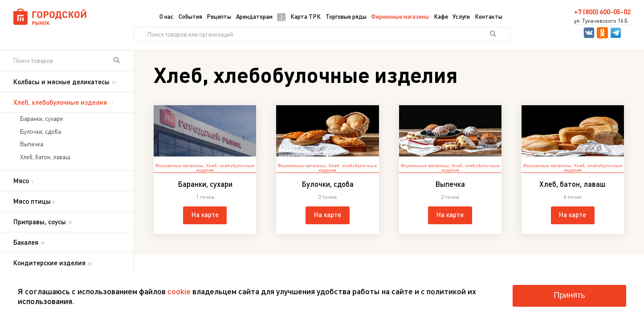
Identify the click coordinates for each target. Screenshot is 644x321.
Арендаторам (254, 16)
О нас (167, 16)
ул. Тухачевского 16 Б (601, 21)
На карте (205, 214)
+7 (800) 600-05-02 (602, 12)
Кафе (441, 16)
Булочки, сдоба (41, 132)
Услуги (461, 16)
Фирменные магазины (400, 16)
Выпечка (32, 144)
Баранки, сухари (41, 119)
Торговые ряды (346, 16)
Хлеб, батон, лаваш (45, 157)
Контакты (489, 16)
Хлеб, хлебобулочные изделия (225, 168)
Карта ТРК (299, 17)
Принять (569, 295)
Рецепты (219, 16)
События (190, 16)
